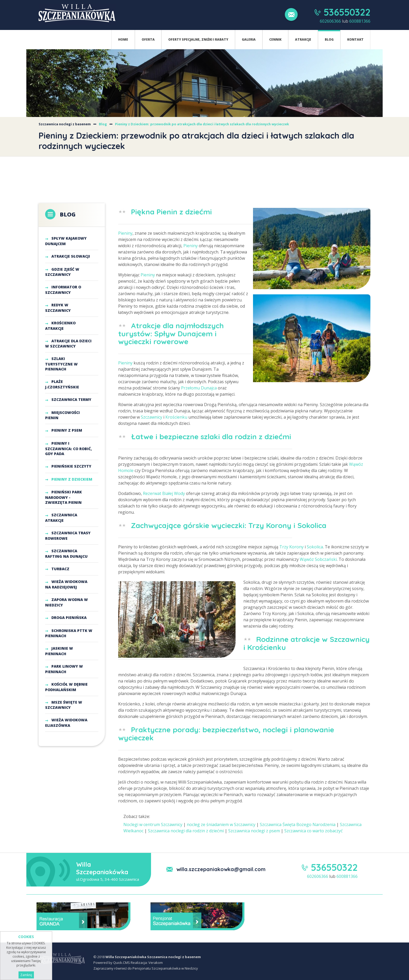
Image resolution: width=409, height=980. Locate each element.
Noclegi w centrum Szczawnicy (153, 824)
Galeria (249, 39)
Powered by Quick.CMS (112, 963)
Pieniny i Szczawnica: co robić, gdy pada (68, 448)
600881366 (360, 21)
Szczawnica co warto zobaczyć (314, 831)
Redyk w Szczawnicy (58, 308)
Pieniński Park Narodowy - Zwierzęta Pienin (64, 497)
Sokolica (315, 547)
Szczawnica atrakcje (61, 518)
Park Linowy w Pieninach (64, 669)
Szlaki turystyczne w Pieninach (61, 364)
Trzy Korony (291, 547)
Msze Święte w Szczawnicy (64, 705)
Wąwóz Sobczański (318, 559)
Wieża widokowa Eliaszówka (66, 723)
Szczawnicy (152, 417)
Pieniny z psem (67, 430)
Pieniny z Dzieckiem (72, 479)
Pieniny (125, 233)
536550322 (347, 12)
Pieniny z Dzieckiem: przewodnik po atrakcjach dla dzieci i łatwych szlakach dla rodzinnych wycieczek (202, 124)
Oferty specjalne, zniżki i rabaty (198, 39)
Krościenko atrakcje (60, 326)
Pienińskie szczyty (71, 466)
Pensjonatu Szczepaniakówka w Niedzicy (165, 968)
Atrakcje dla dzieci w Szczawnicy (68, 344)
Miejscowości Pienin (62, 415)
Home (123, 39)
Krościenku (176, 417)
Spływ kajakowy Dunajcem (66, 241)
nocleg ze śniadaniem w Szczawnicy (221, 824)
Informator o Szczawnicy (63, 290)
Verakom (156, 963)
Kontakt (355, 39)
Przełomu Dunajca (199, 388)
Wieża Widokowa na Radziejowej (66, 584)
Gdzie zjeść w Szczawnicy (62, 272)
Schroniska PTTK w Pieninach (69, 633)
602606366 (330, 21)
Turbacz (60, 569)
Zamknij (26, 975)
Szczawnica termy (71, 399)
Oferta (148, 39)
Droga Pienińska (69, 618)
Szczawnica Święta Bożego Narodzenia (298, 824)
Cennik (275, 39)
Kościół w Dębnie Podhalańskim (66, 687)
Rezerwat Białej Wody (164, 493)
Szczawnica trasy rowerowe (68, 536)
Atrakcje (303, 39)
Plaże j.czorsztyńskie (62, 384)
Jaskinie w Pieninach (59, 651)
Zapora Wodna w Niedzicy (67, 602)
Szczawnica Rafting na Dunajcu (66, 554)
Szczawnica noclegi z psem (254, 831)
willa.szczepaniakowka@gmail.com (221, 869)
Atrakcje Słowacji (71, 256)
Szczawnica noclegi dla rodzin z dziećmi (186, 831)
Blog (329, 39)
